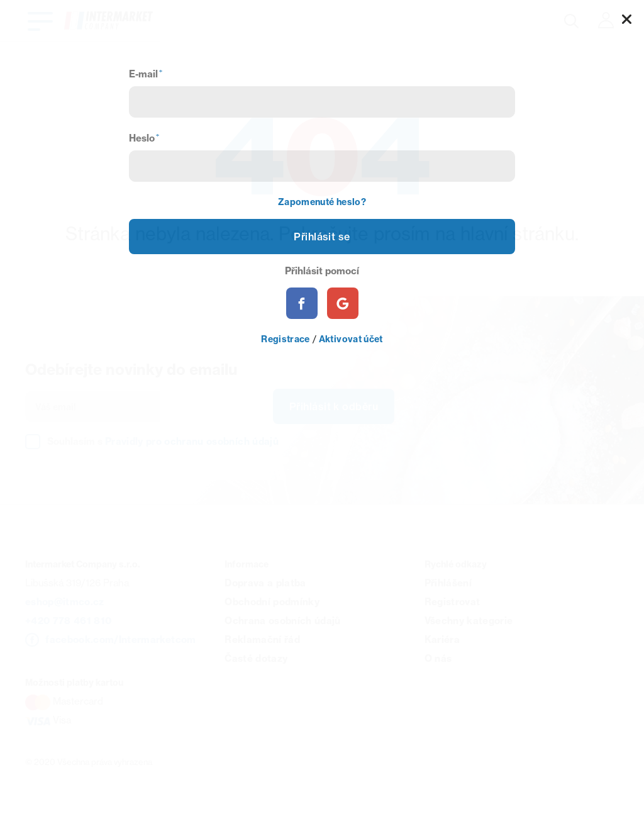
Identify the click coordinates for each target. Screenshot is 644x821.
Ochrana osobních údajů (282, 621)
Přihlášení (448, 583)
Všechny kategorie (469, 621)
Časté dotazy (256, 658)
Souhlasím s (163, 441)
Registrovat (452, 602)
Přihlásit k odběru (334, 406)
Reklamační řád (262, 639)
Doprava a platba (265, 583)
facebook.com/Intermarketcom (120, 639)
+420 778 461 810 (68, 621)
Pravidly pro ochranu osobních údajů (192, 441)
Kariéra (442, 639)
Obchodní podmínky (272, 602)
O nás (438, 658)
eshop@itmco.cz (65, 602)
